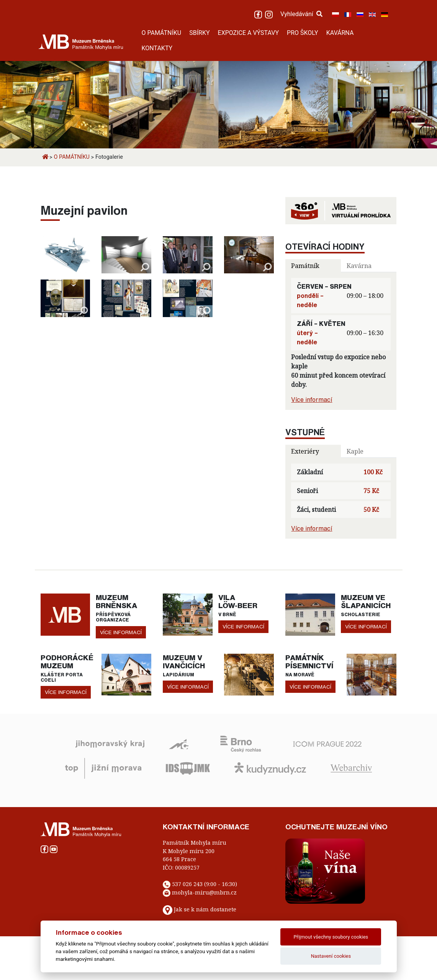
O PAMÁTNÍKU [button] (162, 33)
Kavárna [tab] (359, 266)
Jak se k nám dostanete (205, 909)
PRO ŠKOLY (303, 33)
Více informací (312, 400)
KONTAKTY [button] (157, 48)
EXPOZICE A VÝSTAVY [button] (249, 33)
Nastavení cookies (331, 956)
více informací (121, 632)
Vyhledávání (301, 14)
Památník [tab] (305, 266)
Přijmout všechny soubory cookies (331, 937)
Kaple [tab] (355, 451)
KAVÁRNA (340, 33)
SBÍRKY (199, 33)
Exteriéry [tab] (305, 451)
